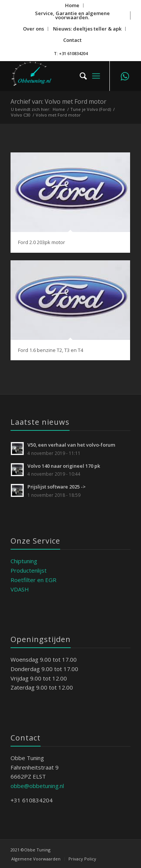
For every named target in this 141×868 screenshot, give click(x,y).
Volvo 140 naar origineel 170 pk (64, 466)
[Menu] (96, 76)
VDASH (20, 589)
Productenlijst (29, 570)
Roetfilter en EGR (33, 580)
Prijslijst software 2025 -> (57, 487)
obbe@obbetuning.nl (37, 786)
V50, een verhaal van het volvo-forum (71, 445)
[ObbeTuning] (58, 76)
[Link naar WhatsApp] (125, 76)
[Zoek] (80, 76)
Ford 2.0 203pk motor (42, 242)
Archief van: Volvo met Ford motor (58, 101)
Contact (72, 40)
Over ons (33, 29)
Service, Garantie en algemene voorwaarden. (72, 15)
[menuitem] (72, 5)
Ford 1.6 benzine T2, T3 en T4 (51, 350)
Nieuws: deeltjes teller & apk (87, 29)
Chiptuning (24, 561)
